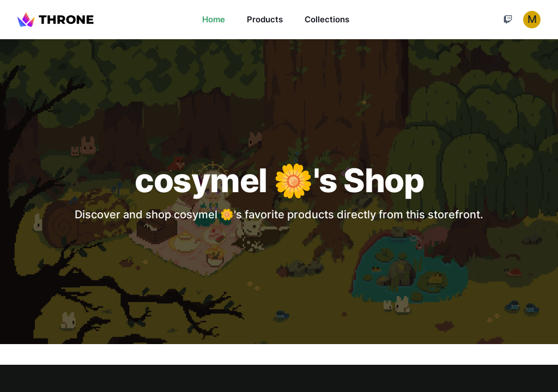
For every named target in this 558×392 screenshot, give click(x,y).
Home (214, 19)
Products (265, 19)
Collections (327, 19)
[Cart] (508, 20)
